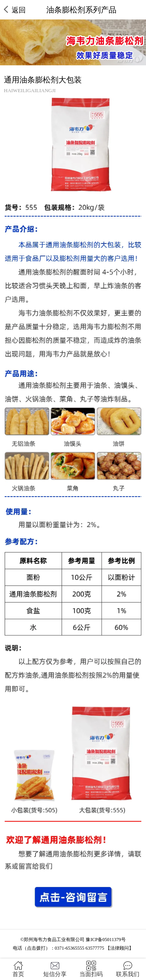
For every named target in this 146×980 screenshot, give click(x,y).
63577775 (95, 948)
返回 (15, 10)
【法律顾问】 (120, 948)
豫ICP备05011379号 (106, 940)
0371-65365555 (70, 948)
